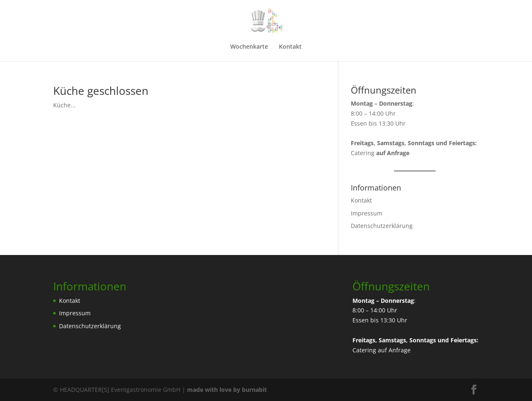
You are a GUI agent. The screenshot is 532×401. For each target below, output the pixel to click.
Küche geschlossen (101, 91)
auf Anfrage (394, 350)
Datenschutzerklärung (382, 226)
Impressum (367, 213)
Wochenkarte (249, 47)
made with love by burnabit (227, 390)
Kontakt (290, 47)
